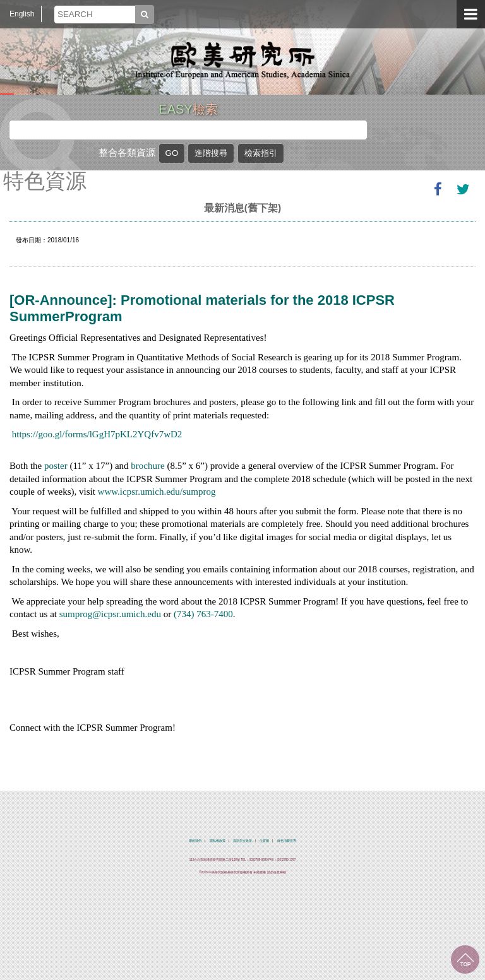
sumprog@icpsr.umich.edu (110, 614)
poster (56, 466)
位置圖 (264, 841)
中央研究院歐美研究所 (242, 60)
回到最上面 (465, 959)
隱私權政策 (218, 841)
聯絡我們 (195, 841)
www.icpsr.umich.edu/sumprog (157, 492)
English (22, 14)
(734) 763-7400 (203, 614)
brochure (147, 466)
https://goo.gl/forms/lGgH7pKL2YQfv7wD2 (97, 434)
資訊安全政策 (242, 841)
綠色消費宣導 (287, 841)
